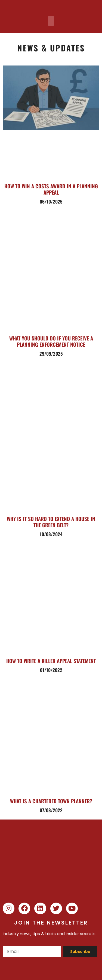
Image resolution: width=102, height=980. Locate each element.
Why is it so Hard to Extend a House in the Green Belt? (51, 522)
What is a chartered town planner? (51, 801)
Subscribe (80, 952)
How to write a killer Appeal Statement (51, 661)
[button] (51, 21)
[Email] (32, 952)
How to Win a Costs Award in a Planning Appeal (51, 189)
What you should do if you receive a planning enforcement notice (51, 341)
